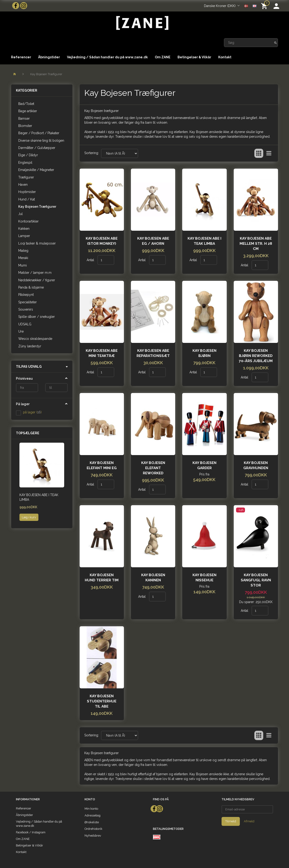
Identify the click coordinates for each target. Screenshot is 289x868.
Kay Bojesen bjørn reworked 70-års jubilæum (256, 356)
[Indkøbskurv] (265, 6)
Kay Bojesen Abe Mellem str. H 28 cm (256, 244)
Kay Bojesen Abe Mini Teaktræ (102, 353)
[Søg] (276, 43)
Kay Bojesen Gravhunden (256, 465)
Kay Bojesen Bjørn (204, 353)
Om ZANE (163, 57)
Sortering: (92, 153)
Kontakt (225, 57)
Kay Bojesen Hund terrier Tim (102, 578)
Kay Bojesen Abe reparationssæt (153, 353)
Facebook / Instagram (31, 832)
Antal (91, 260)
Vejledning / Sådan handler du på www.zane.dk (107, 57)
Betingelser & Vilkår (194, 57)
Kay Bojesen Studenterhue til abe (102, 701)
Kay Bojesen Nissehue (204, 578)
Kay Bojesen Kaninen (153, 578)
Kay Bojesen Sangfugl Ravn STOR (256, 580)
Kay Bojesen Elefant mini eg (102, 465)
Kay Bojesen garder (204, 465)
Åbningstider (49, 57)
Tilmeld (231, 821)
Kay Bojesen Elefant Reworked (153, 468)
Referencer (21, 57)
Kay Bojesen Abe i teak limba (39, 497)
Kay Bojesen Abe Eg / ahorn (153, 241)
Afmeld (249, 821)
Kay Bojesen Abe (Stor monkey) (102, 241)
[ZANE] (142, 23)
